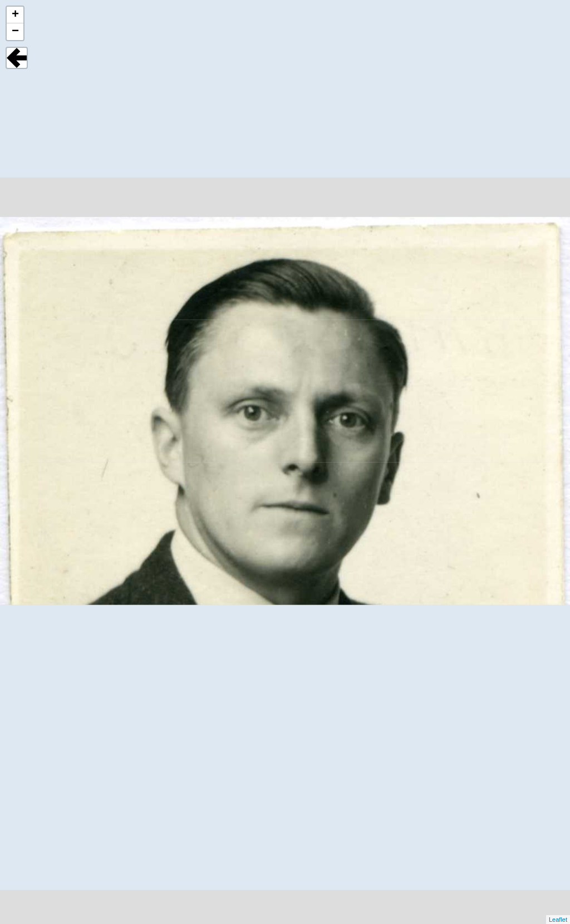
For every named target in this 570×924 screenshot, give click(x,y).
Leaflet (558, 920)
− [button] (15, 32)
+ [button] (15, 15)
